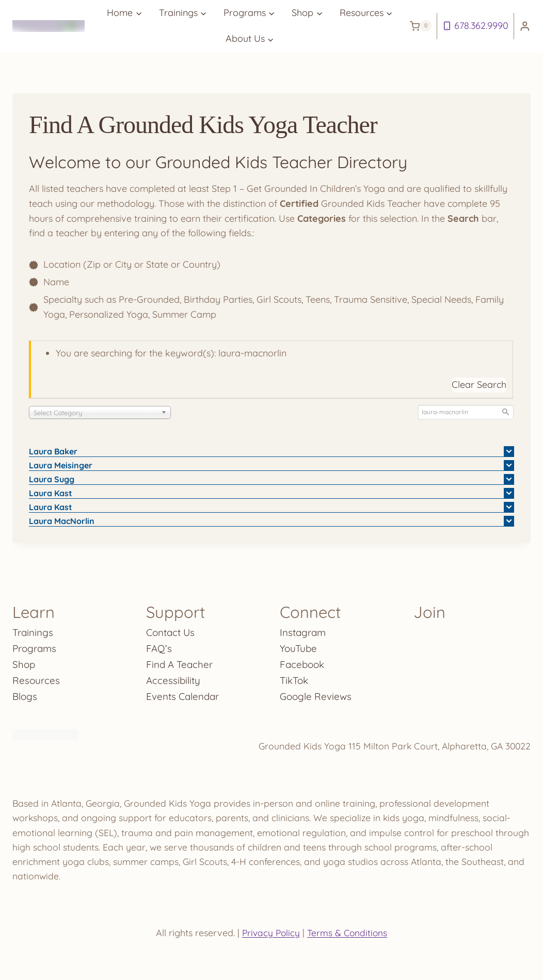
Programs (35, 646)
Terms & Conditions (348, 933)
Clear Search (479, 385)
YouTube (299, 646)
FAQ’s (159, 646)
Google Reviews (316, 694)
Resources (36, 678)
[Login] (525, 26)
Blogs (25, 694)
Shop (24, 662)
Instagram (304, 630)
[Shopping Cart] (421, 26)
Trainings (33, 630)
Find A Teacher (180, 662)
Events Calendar (184, 694)
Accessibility (174, 678)
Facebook (303, 662)
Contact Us (172, 630)
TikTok (295, 678)
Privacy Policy (270, 933)
